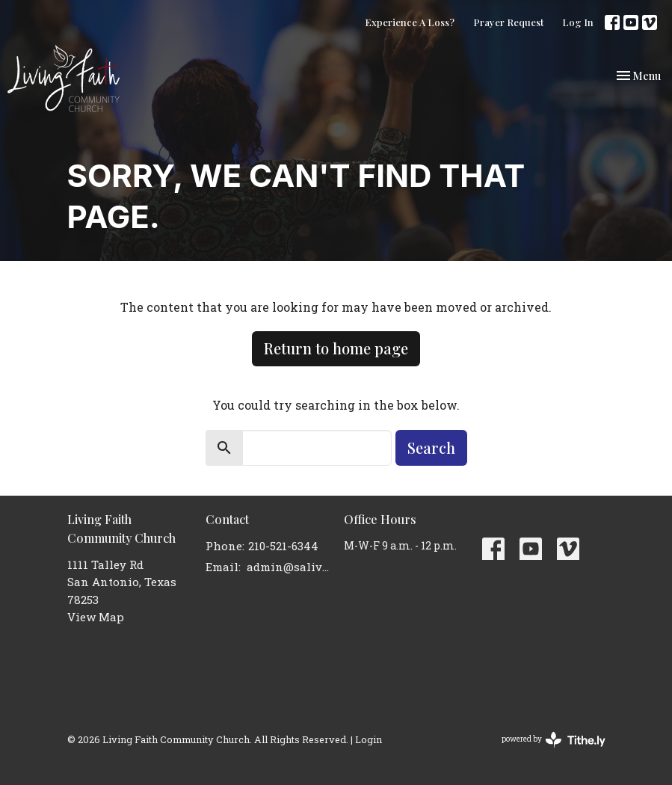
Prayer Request (508, 22)
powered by (554, 740)
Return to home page (336, 348)
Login (369, 739)
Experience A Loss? (410, 22)
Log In (578, 22)
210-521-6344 (283, 546)
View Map (96, 617)
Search (431, 447)
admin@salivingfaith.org (288, 567)
